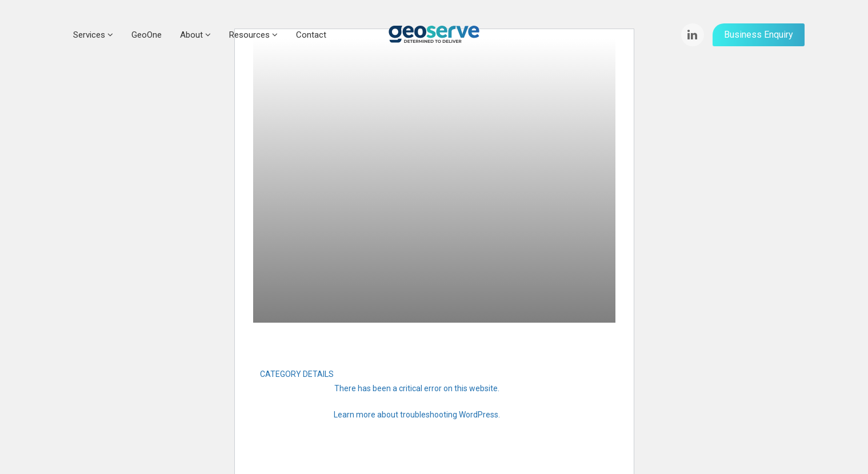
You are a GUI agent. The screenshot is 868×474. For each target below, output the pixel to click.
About (195, 35)
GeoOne (147, 35)
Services (93, 35)
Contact (311, 35)
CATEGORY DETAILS (297, 374)
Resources (253, 35)
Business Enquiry (759, 35)
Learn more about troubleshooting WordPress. (417, 415)
